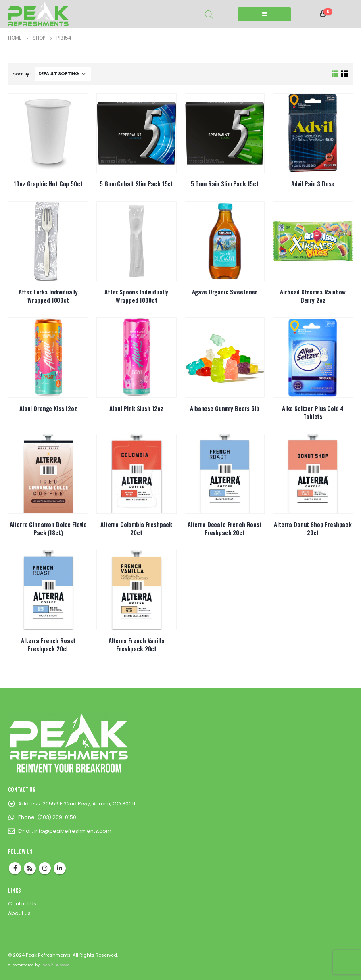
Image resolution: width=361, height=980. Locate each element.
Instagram (45, 868)
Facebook (15, 868)
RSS (30, 868)
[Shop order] (63, 74)
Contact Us (22, 904)
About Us (19, 913)
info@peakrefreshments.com (73, 831)
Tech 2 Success (55, 965)
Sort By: (22, 74)
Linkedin (60, 868)
